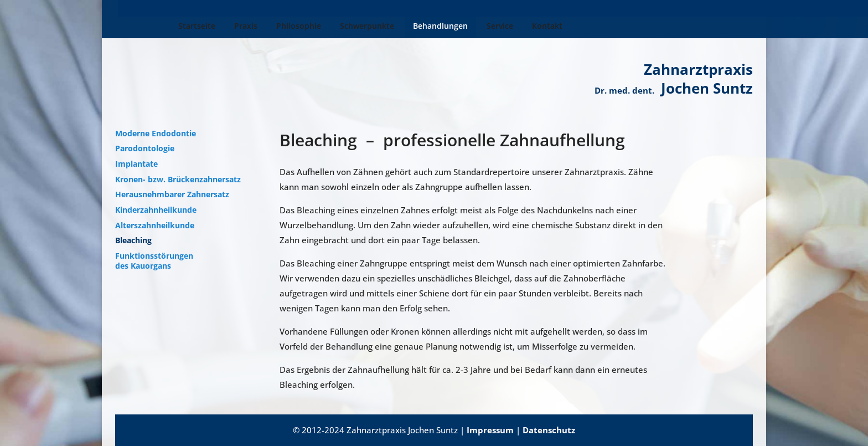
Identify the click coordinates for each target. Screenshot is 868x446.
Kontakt (492, 27)
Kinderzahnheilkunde (156, 210)
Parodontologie (145, 148)
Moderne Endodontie (156, 134)
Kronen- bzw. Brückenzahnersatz (178, 180)
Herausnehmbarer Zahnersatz (172, 194)
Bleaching (133, 240)
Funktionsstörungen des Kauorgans (154, 261)
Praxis (191, 27)
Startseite (142, 27)
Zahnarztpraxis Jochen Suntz (674, 79)
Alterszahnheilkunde (155, 225)
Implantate (136, 164)
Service (445, 27)
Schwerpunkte (312, 27)
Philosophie (244, 27)
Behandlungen (386, 27)
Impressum (490, 430)
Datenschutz (549, 430)
